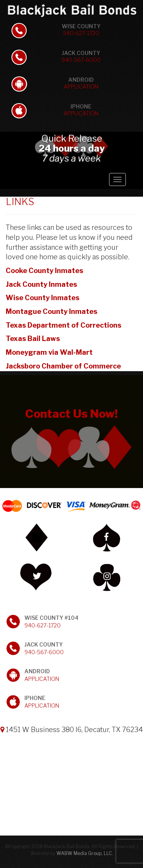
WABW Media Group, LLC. (85, 853)
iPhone (81, 110)
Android (81, 83)
